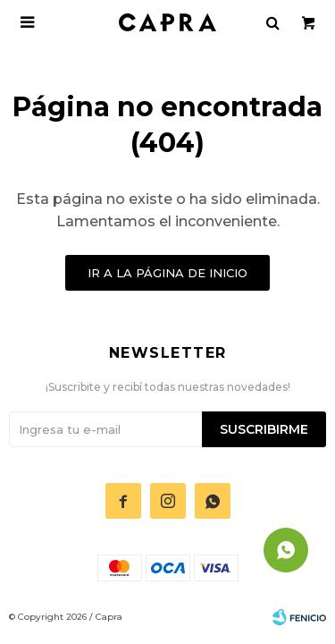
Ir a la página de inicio (167, 273)
